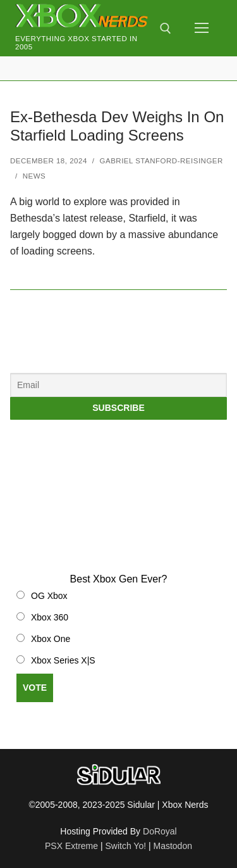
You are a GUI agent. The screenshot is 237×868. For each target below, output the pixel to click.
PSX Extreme (71, 846)
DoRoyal (160, 831)
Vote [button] (35, 688)
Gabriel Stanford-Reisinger (161, 161)
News (34, 176)
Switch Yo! (125, 846)
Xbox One (51, 639)
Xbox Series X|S (63, 660)
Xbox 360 (50, 617)
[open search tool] (166, 28)
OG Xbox (49, 596)
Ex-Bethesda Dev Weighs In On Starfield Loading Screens (117, 126)
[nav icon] (202, 28)
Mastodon (173, 846)
